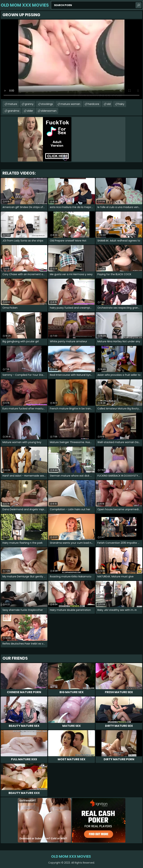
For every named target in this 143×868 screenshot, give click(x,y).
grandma (13, 111)
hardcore (93, 104)
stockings (47, 104)
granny (29, 104)
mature (12, 104)
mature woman (70, 104)
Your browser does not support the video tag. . (71, 59)
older (30, 111)
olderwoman (49, 111)
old (109, 104)
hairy (121, 104)
